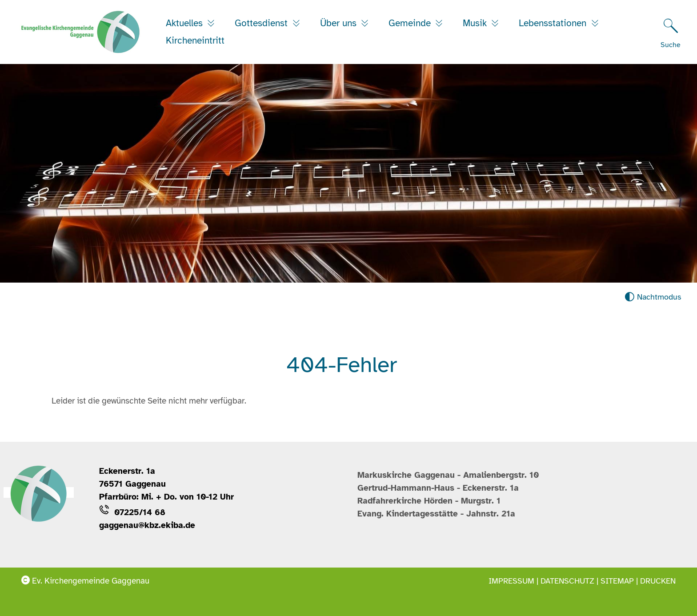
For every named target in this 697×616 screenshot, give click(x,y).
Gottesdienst (262, 23)
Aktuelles (186, 23)
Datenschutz (567, 581)
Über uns (340, 23)
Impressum (511, 581)
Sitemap (617, 581)
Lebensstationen (554, 23)
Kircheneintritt (195, 40)
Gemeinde (411, 23)
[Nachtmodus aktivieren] (653, 297)
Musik (476, 23)
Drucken (658, 581)
